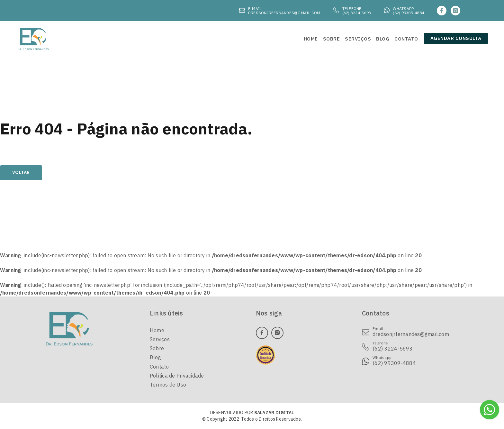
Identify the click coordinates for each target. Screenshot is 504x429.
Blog (155, 357)
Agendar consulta (456, 38)
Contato (159, 367)
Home (157, 330)
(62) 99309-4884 (408, 13)
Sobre (157, 348)
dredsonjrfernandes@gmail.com (284, 13)
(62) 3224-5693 (357, 13)
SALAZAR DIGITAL (274, 413)
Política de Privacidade (177, 376)
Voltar (21, 172)
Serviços (160, 339)
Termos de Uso (168, 385)
